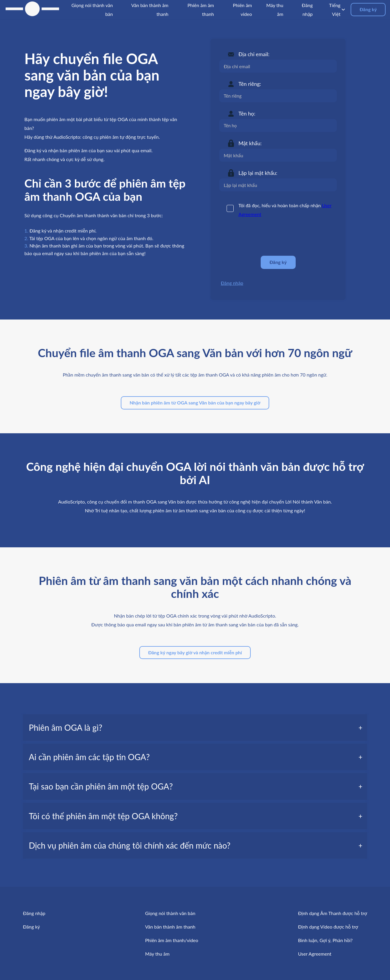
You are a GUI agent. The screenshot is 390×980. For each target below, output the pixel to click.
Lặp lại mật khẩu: (258, 173)
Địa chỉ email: (254, 54)
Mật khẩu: (250, 143)
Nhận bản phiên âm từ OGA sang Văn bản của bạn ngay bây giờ (195, 403)
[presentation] (264, 237)
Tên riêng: (250, 84)
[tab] (195, 728)
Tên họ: (247, 113)
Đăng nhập (232, 283)
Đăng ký (368, 9)
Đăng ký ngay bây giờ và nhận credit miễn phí (195, 652)
